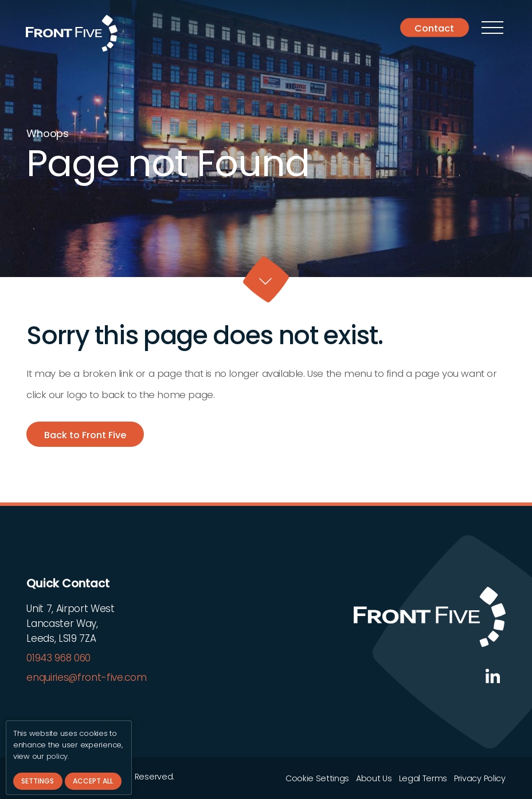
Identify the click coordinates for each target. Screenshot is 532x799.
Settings (38, 783)
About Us (374, 778)
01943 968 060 (58, 658)
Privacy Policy (480, 778)
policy (57, 758)
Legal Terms (423, 778)
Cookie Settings (317, 778)
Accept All (93, 783)
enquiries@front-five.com (86, 677)
